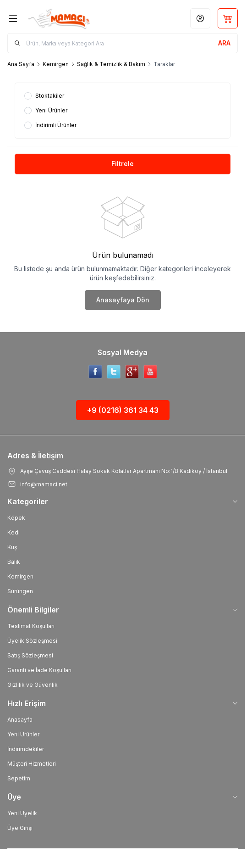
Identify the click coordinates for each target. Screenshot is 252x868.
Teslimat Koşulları (31, 626)
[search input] (123, 43)
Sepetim (19, 778)
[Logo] (66, 18)
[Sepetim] (228, 18)
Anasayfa (20, 720)
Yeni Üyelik (22, 813)
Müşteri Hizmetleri (32, 764)
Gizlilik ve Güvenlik (33, 685)
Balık (14, 562)
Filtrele (123, 164)
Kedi (14, 532)
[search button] (224, 43)
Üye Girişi (20, 828)
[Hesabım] (200, 18)
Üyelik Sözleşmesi (32, 641)
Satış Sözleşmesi (30, 655)
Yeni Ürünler (23, 734)
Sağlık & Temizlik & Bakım (111, 64)
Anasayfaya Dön (123, 300)
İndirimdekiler (26, 749)
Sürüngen (20, 591)
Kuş (12, 547)
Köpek (16, 518)
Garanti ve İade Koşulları (39, 670)
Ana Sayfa (21, 64)
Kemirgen (56, 64)
